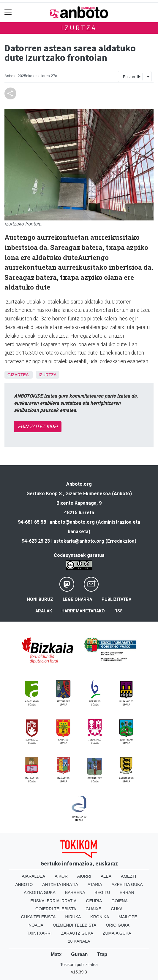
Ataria (95, 884)
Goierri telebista (56, 909)
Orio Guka (117, 925)
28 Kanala (79, 941)
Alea (106, 876)
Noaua (36, 925)
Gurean (79, 954)
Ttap (102, 954)
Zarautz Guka (77, 933)
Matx (56, 954)
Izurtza (79, 28)
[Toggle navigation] (8, 12)
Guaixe (93, 909)
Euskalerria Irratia (53, 901)
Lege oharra (77, 599)
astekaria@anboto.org (79, 541)
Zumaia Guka (117, 933)
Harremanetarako (83, 611)
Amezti (128, 876)
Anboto (24, 884)
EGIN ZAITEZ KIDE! (38, 427)
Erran (127, 892)
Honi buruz (40, 599)
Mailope (128, 917)
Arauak (44, 611)
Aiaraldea (34, 876)
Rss (118, 611)
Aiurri (84, 876)
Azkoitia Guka (40, 892)
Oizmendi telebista (75, 925)
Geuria (94, 901)
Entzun (132, 76)
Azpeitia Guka (127, 884)
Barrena (75, 892)
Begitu (102, 892)
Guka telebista (38, 917)
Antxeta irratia (60, 884)
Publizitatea (116, 599)
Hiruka (73, 917)
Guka (117, 909)
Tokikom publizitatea (79, 965)
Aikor (61, 876)
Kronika (100, 917)
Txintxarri (39, 933)
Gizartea (18, 375)
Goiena (119, 901)
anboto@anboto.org (72, 522)
